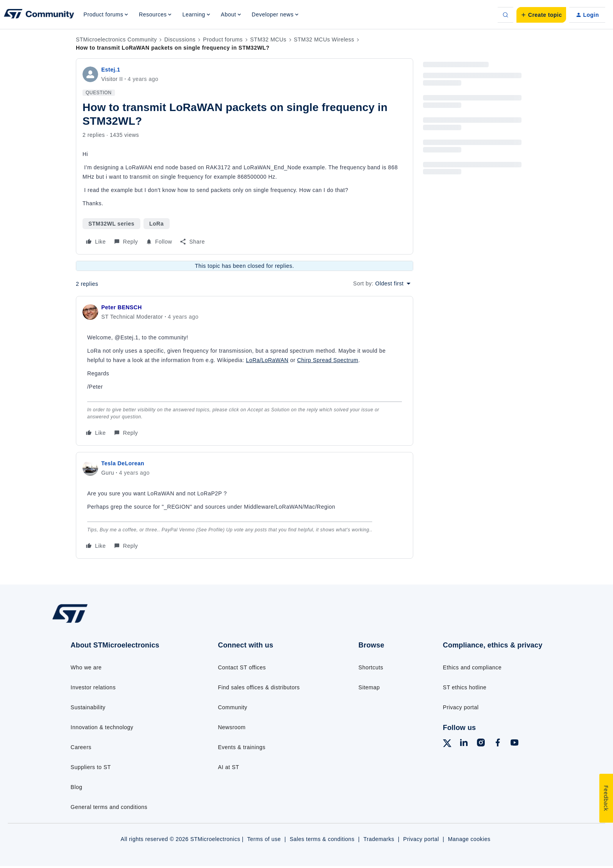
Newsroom (232, 727)
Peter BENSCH (122, 307)
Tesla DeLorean (123, 463)
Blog (77, 787)
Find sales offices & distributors (259, 687)
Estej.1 (111, 70)
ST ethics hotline (465, 687)
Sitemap (369, 687)
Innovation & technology (102, 727)
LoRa (157, 224)
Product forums (223, 39)
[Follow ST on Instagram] (481, 744)
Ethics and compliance (472, 667)
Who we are (86, 667)
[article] (245, 371)
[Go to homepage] (110, 622)
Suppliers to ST (91, 767)
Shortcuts (371, 667)
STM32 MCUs (268, 39)
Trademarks (379, 839)
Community (232, 707)
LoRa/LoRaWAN (267, 360)
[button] (541, 15)
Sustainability (88, 707)
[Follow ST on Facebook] (498, 744)
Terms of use (264, 839)
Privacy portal (461, 707)
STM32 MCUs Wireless (324, 39)
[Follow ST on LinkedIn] (464, 744)
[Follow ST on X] (447, 744)
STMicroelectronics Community (116, 39)
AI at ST (228, 767)
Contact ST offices (242, 667)
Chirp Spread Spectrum (328, 360)
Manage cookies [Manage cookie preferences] (469, 839)
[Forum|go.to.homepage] (39, 15)
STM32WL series (111, 224)
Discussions (180, 39)
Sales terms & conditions (322, 839)
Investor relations (93, 687)
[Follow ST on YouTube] (514, 744)
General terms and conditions (109, 807)
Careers (81, 747)
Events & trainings (241, 747)
